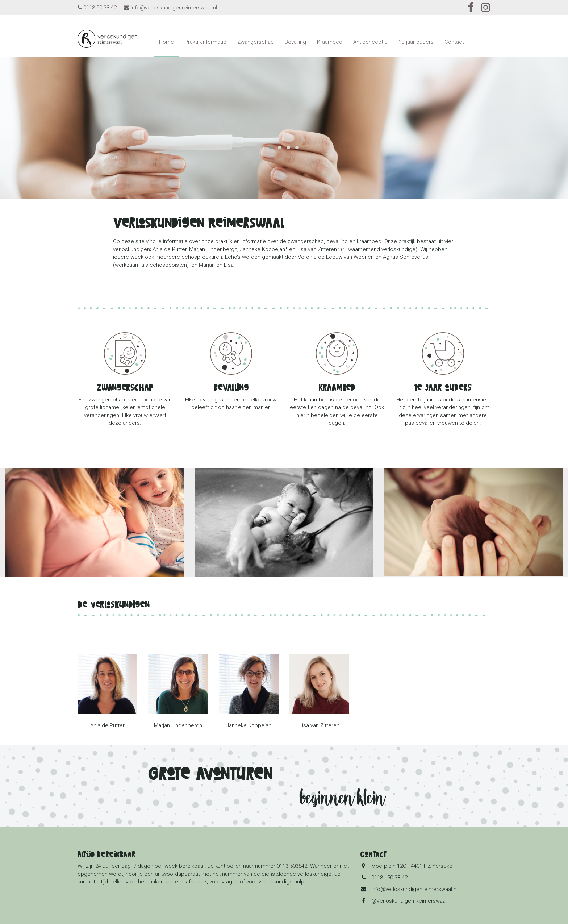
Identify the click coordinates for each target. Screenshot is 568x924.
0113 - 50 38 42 (389, 878)
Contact (454, 42)
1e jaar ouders (416, 42)
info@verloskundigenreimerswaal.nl (174, 8)
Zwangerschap (256, 42)
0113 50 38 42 (100, 8)
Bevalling (295, 42)
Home (166, 42)
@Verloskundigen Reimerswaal (409, 901)
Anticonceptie (370, 42)
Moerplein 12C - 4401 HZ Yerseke (412, 866)
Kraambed (330, 42)
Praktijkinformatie (206, 42)
